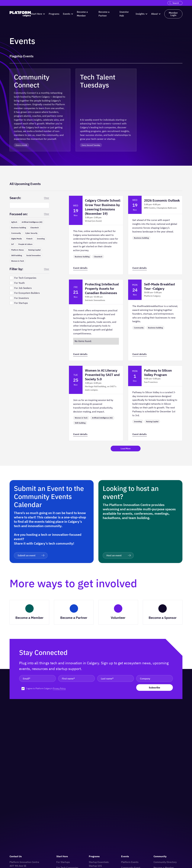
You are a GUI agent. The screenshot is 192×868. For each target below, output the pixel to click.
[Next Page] (126, 449)
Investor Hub (124, 14)
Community (160, 856)
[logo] (20, 14)
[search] (171, 3)
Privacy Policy (59, 688)
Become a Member (82, 14)
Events (125, 856)
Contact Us (16, 856)
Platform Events (130, 862)
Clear (47, 198)
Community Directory (165, 862)
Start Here (62, 856)
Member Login (173, 14)
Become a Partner (104, 14)
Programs (54, 14)
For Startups (63, 862)
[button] (38, 14)
